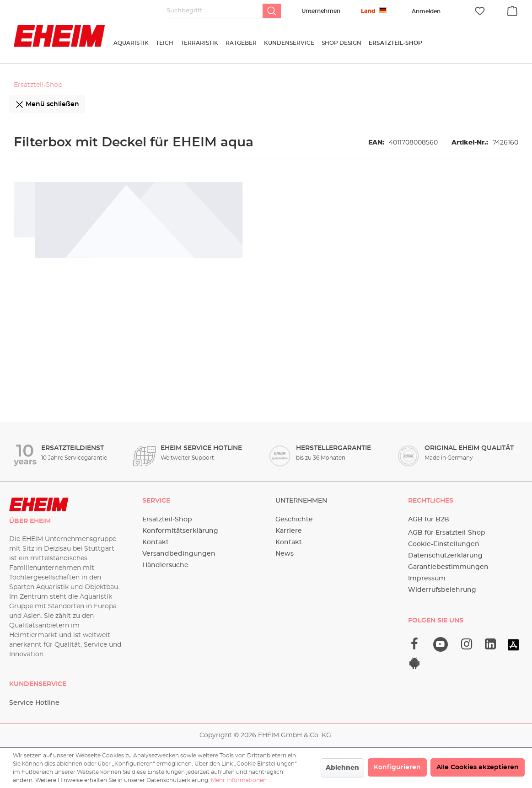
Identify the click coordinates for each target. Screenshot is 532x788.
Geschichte (294, 520)
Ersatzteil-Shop (167, 520)
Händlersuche (165, 565)
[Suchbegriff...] (215, 11)
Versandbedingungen (179, 554)
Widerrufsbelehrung (442, 590)
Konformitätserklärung (180, 531)
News (285, 554)
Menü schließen (47, 102)
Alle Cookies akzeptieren (478, 767)
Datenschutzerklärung (445, 556)
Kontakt (156, 542)
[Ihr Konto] (426, 11)
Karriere (289, 531)
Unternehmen (321, 11)
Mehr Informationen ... (242, 780)
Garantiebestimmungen (448, 567)
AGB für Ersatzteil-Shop (447, 533)
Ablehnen (342, 768)
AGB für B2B (429, 520)
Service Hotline (34, 703)
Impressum (427, 579)
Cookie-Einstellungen (444, 544)
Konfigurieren (397, 767)
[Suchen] (272, 11)
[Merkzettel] (480, 11)
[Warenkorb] (512, 10)
